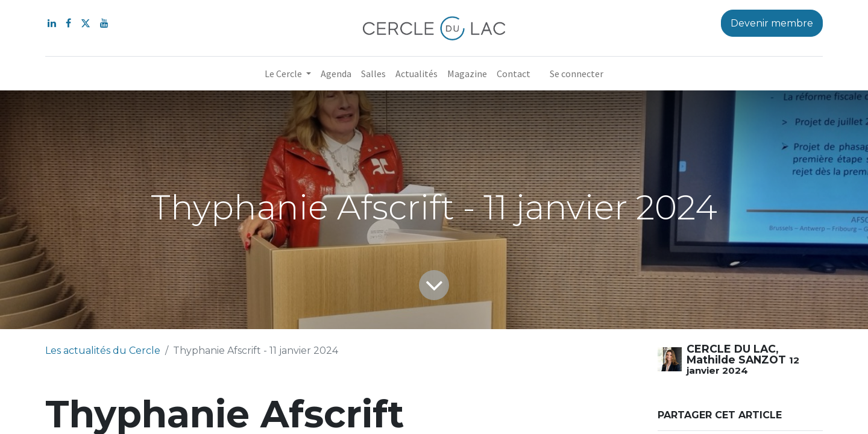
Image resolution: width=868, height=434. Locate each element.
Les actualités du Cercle (103, 351)
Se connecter (577, 74)
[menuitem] (336, 74)
